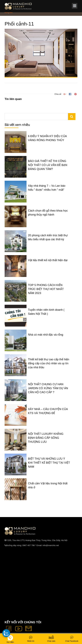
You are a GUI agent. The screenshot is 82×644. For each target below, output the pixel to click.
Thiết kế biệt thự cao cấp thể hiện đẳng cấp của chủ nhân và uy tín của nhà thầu (49, 363)
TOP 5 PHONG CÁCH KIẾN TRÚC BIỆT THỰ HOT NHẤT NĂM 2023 (46, 289)
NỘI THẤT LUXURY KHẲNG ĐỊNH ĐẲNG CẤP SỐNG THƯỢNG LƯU (46, 438)
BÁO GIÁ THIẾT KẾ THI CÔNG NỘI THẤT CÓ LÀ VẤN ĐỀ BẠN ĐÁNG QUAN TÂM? (48, 165)
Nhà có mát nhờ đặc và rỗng (46, 335)
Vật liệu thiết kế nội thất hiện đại (48, 260)
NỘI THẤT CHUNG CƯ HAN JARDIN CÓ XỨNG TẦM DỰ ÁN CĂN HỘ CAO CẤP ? (48, 388)
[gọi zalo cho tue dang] (6, 633)
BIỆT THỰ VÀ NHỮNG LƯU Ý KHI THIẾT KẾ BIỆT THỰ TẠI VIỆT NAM (49, 463)
